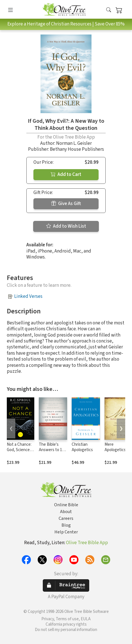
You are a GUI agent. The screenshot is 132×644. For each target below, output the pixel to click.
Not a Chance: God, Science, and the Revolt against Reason (20, 453)
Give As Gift (66, 204)
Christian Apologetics (82, 447)
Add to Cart (66, 175)
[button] (109, 10)
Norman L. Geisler (74, 143)
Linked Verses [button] (28, 296)
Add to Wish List (66, 226)
